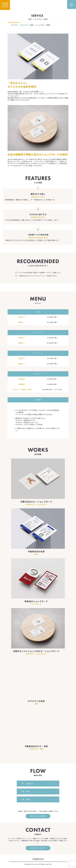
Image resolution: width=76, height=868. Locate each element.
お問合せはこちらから (38, 848)
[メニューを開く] (72, 3)
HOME (15, 25)
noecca (38, 859)
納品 (26, 799)
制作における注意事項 (38, 816)
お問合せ (27, 784)
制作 (26, 791)
